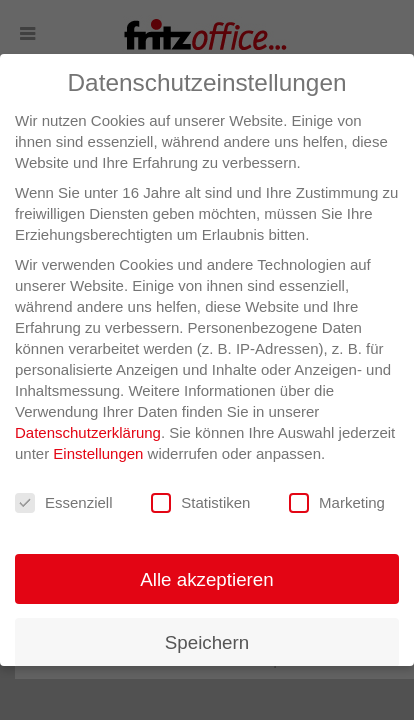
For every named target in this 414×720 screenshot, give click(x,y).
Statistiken (200, 503)
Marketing (337, 503)
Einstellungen (98, 453)
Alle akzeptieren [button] (206, 579)
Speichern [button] (207, 642)
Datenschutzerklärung (88, 432)
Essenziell (64, 503)
